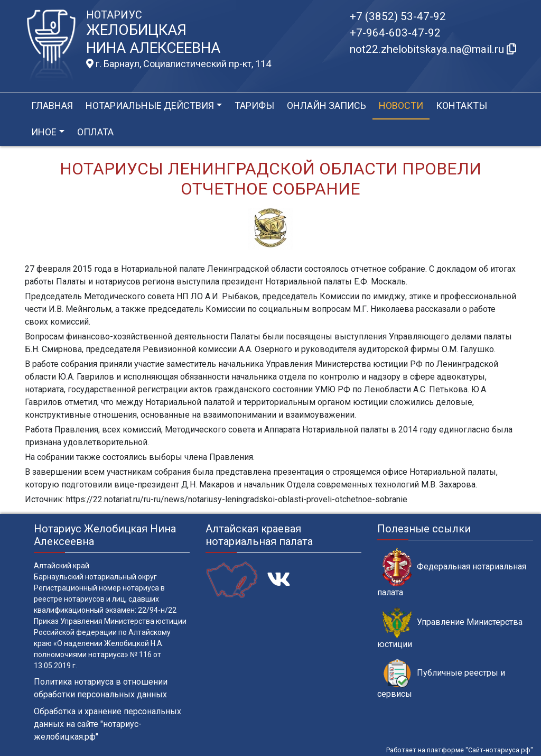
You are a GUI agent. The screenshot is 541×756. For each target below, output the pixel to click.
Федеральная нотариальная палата (452, 573)
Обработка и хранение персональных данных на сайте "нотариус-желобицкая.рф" (108, 724)
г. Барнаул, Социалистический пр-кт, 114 (179, 64)
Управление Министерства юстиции (450, 628)
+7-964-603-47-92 (395, 33)
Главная (52, 105)
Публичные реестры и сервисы (441, 679)
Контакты (461, 105)
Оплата (95, 132)
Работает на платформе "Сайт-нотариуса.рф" (460, 750)
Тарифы (254, 105)
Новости (401, 105)
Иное (44, 132)
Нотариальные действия (150, 105)
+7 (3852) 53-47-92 (398, 16)
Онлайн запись (327, 105)
